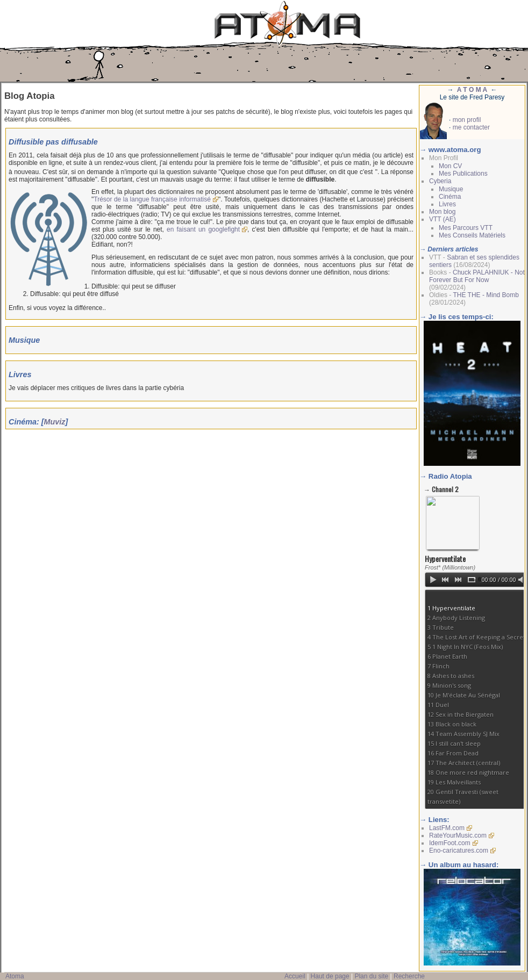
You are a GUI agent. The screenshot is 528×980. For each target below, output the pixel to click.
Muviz (55, 422)
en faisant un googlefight (203, 229)
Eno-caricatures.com (459, 851)
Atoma (15, 976)
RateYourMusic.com (458, 835)
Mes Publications (463, 174)
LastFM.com (447, 828)
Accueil (295, 976)
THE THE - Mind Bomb (486, 295)
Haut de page (330, 976)
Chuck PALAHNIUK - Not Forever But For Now (477, 276)
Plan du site (371, 976)
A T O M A (472, 90)
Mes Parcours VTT (466, 228)
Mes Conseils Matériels (472, 235)
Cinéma (450, 197)
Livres (447, 204)
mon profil (467, 120)
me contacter (471, 127)
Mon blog (442, 212)
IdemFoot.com (450, 843)
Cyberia (440, 181)
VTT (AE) (443, 219)
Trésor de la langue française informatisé (152, 199)
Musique (451, 189)
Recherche (409, 976)
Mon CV (450, 166)
